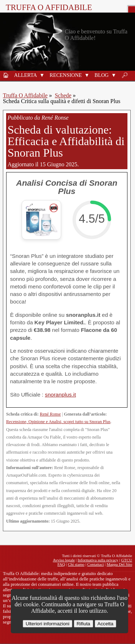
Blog (102, 75)
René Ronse (50, 414)
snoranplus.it (60, 395)
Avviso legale (64, 560)
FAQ (61, 564)
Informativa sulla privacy (98, 560)
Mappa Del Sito (119, 564)
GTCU (127, 560)
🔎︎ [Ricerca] (125, 75)
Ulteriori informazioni (47, 624)
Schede (63, 95)
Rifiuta (84, 624)
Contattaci (95, 564)
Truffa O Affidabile (49, 7)
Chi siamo (76, 564)
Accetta (105, 624)
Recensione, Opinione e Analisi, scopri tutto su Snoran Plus (58, 422)
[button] (42, 75)
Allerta (26, 75)
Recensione (66, 75)
